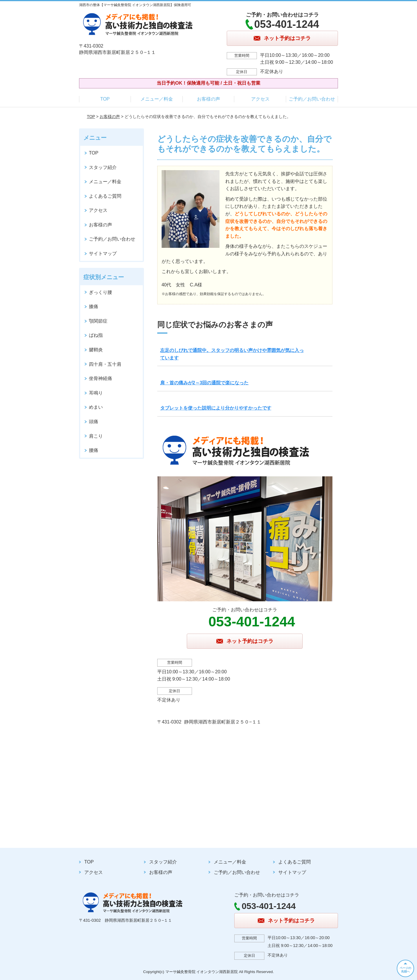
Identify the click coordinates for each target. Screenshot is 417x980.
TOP (105, 99)
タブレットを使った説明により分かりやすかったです (216, 408)
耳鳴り (96, 393)
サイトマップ (103, 253)
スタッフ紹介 (103, 167)
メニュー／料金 (157, 99)
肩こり (96, 436)
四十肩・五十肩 (105, 364)
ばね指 (96, 335)
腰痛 (94, 450)
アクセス (260, 99)
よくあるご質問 (105, 196)
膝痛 (94, 307)
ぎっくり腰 (100, 292)
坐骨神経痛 (100, 378)
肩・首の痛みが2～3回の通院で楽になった (204, 383)
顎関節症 (98, 321)
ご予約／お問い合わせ (312, 99)
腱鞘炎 (96, 350)
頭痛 (94, 422)
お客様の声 (209, 99)
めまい (96, 407)
